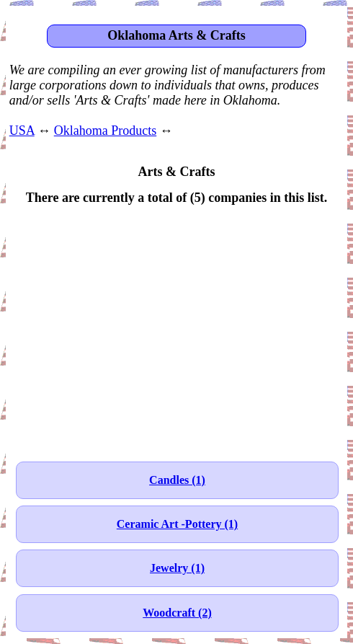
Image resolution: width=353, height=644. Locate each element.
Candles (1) (177, 480)
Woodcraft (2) (177, 613)
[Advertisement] (176, 326)
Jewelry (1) (177, 568)
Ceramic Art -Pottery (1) (177, 524)
